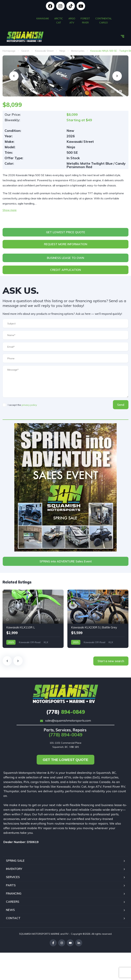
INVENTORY (14, 869)
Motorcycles (78, 51)
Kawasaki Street (44, 51)
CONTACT (13, 918)
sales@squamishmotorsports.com (65, 721)
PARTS (11, 885)
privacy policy (29, 405)
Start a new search (111, 661)
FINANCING (14, 893)
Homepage (9, 51)
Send (121, 405)
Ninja (62, 51)
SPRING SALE (15, 861)
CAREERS (13, 902)
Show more (10, 210)
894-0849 (66, 712)
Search (25, 51)
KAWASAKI (43, 18)
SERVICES (13, 877)
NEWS (10, 910)
